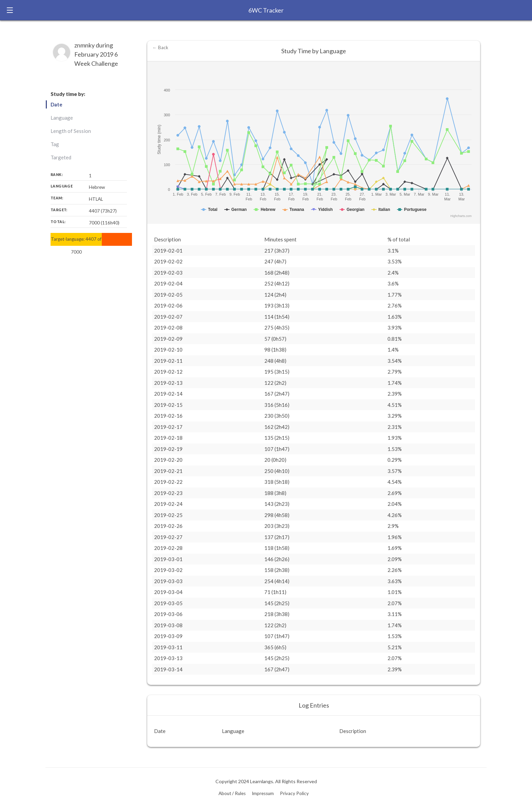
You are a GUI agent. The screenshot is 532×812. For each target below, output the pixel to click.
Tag (55, 144)
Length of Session (71, 131)
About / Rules (232, 793)
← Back (160, 47)
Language (62, 118)
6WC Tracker (266, 10)
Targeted (61, 157)
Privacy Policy (294, 793)
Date (56, 104)
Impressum (263, 793)
